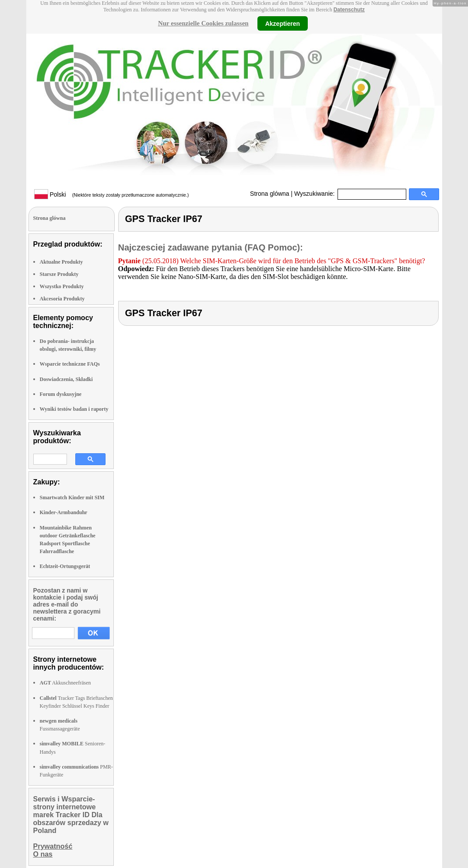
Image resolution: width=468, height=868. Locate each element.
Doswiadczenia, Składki (66, 379)
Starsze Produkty (59, 274)
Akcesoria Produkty (62, 299)
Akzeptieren (283, 23)
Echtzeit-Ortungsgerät (65, 566)
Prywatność (53, 846)
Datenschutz (349, 10)
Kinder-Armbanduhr (64, 512)
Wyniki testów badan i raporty (74, 409)
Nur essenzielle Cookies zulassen (203, 23)
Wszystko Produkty (62, 286)
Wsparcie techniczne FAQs (70, 364)
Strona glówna (270, 194)
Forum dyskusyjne (61, 394)
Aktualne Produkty (62, 262)
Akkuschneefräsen (65, 683)
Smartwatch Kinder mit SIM (72, 498)
